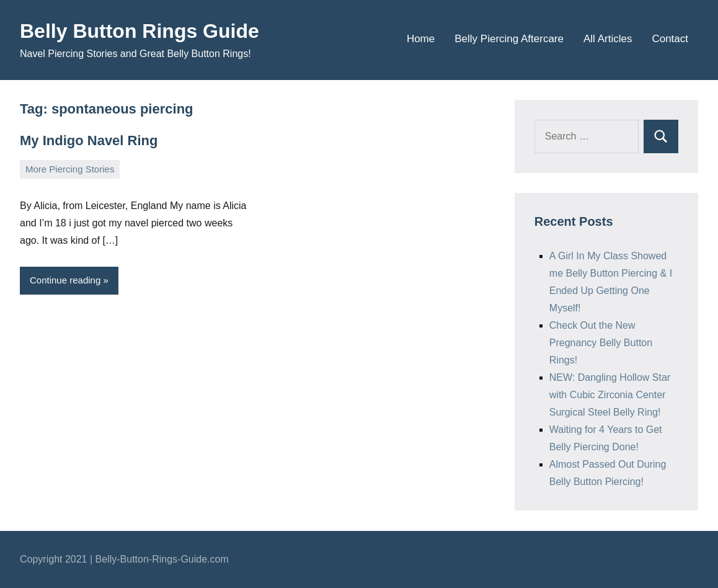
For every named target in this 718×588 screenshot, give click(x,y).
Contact (670, 39)
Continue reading (65, 280)
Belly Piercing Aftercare (509, 39)
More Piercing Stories (70, 169)
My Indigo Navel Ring (89, 140)
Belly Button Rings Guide (140, 31)
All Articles (608, 39)
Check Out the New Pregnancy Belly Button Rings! (601, 343)
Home (421, 39)
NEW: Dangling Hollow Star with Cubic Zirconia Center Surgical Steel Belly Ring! (610, 395)
